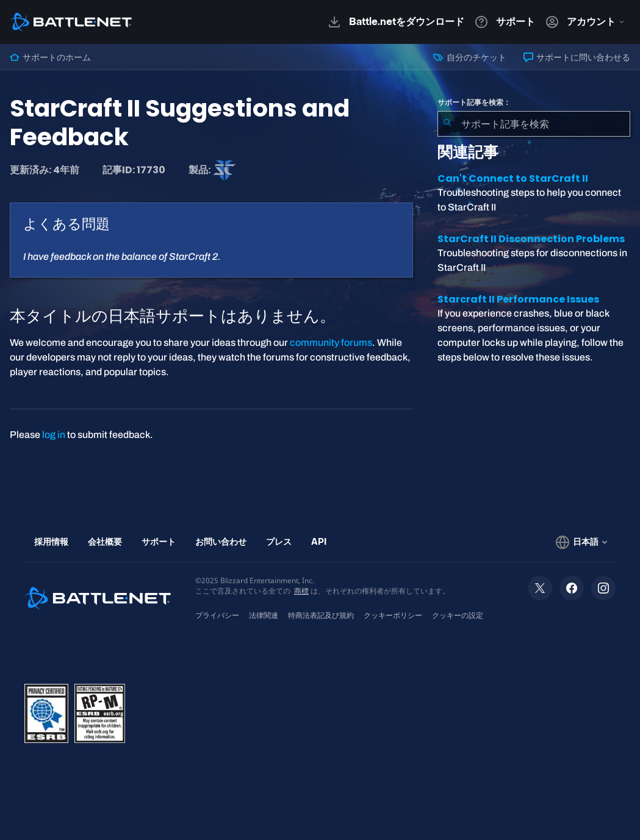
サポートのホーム (50, 57)
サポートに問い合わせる (577, 57)
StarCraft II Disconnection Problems (531, 239)
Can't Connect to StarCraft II (513, 178)
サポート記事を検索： (474, 102)
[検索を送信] (447, 124)
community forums (331, 343)
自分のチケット (469, 57)
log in (54, 435)
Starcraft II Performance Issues (518, 299)
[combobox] (534, 124)
